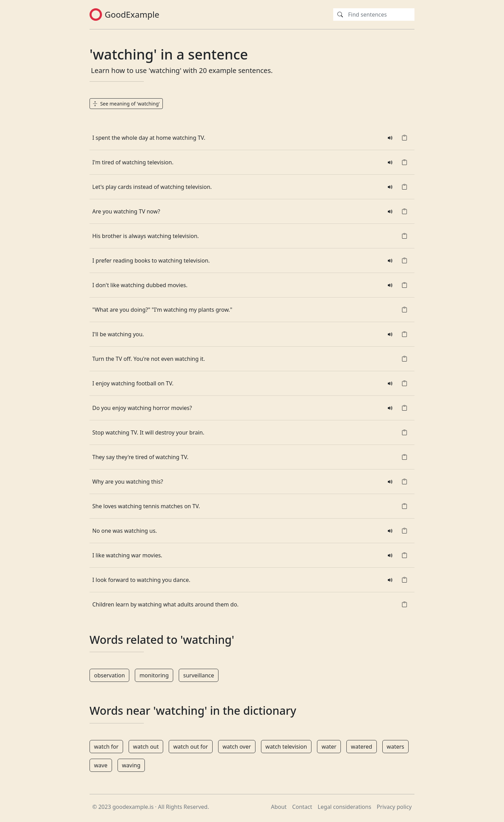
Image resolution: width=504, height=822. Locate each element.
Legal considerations (344, 807)
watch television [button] (286, 747)
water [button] (329, 747)
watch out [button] (146, 747)
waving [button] (131, 765)
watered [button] (362, 747)
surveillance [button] (199, 675)
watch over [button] (237, 747)
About (279, 807)
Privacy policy (394, 807)
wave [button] (101, 765)
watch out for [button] (190, 747)
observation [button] (109, 675)
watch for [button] (106, 747)
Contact (302, 807)
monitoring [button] (154, 675)
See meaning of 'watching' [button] (126, 104)
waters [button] (396, 747)
